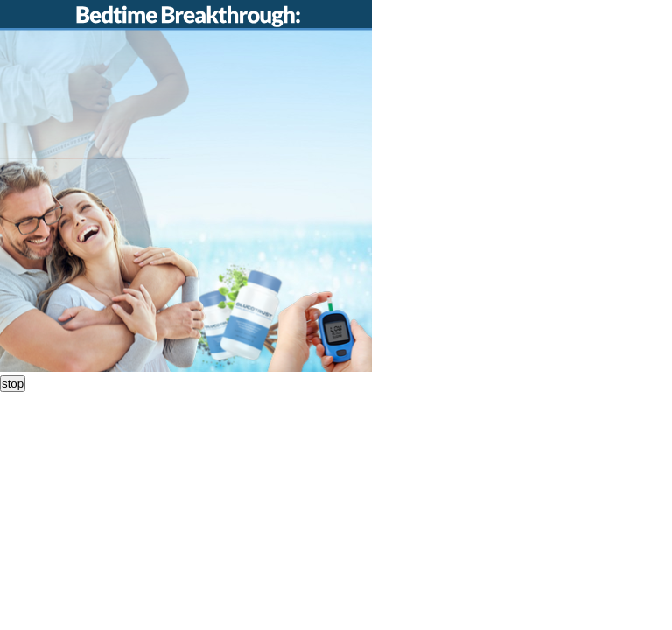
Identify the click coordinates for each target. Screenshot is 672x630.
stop (13, 384)
